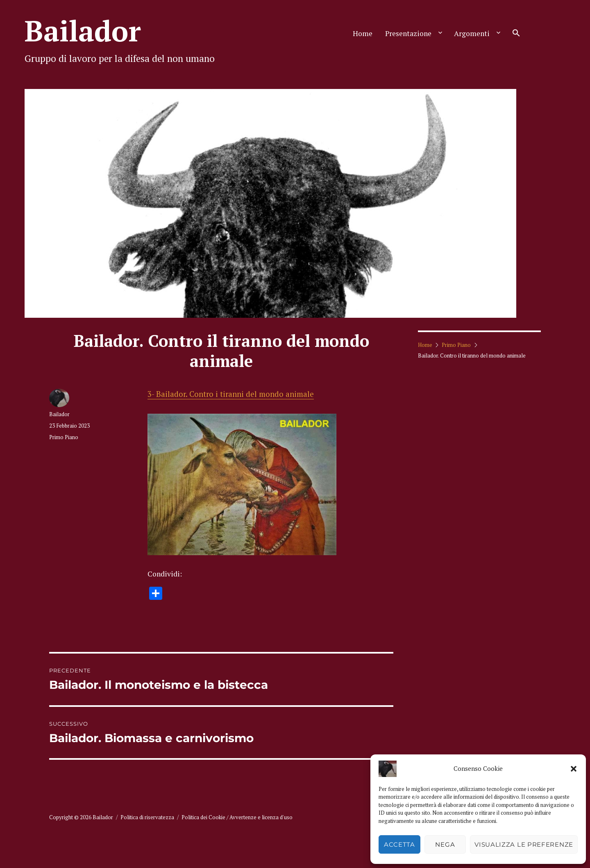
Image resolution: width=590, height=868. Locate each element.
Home (363, 33)
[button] (574, 769)
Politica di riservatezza (147, 817)
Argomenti (472, 33)
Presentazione (408, 33)
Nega (445, 844)
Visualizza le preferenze (524, 844)
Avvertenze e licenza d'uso (261, 817)
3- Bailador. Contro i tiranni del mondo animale (231, 394)
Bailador (83, 31)
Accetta (399, 844)
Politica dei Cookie (203, 817)
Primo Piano (64, 437)
